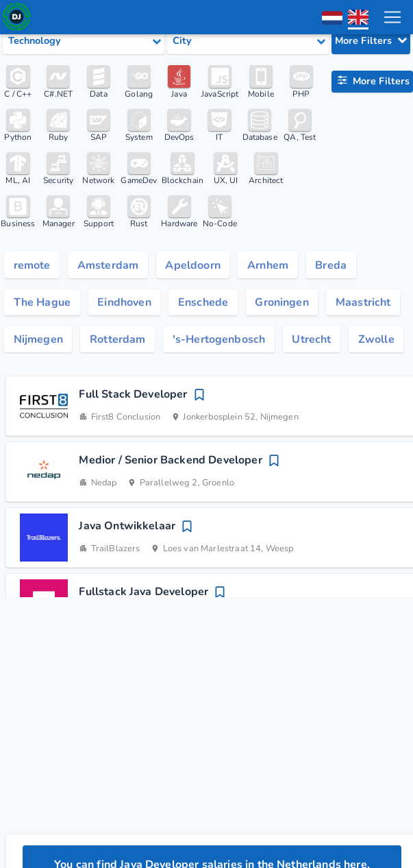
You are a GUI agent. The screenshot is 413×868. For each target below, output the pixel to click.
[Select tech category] (84, 41)
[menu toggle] (392, 17)
